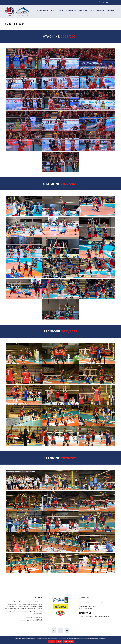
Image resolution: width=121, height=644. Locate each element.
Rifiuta (59, 641)
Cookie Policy (93, 616)
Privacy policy (68, 641)
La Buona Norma (104, 616)
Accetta (52, 641)
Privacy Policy (83, 616)
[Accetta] (119, 640)
